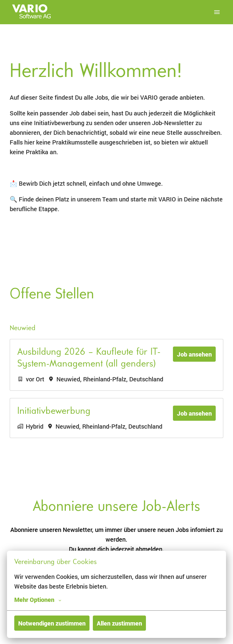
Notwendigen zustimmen (52, 623)
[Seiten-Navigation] (217, 12)
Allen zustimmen (119, 623)
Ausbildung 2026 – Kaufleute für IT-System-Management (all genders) (89, 358)
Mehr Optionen (38, 599)
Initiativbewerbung (54, 411)
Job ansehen (194, 354)
